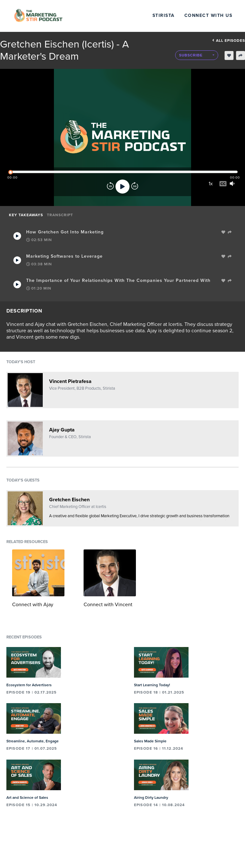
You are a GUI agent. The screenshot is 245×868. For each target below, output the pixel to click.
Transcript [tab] (60, 215)
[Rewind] (110, 187)
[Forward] (135, 187)
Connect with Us (208, 15)
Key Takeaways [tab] (26, 215)
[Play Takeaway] (17, 236)
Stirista (164, 15)
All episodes (229, 40)
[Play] (122, 187)
